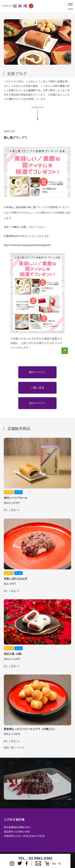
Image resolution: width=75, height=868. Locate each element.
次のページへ (37, 403)
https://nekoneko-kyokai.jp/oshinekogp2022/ (27, 245)
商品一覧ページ (12, 748)
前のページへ (37, 372)
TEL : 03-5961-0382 (35, 858)
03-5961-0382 (22, 832)
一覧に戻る (37, 388)
